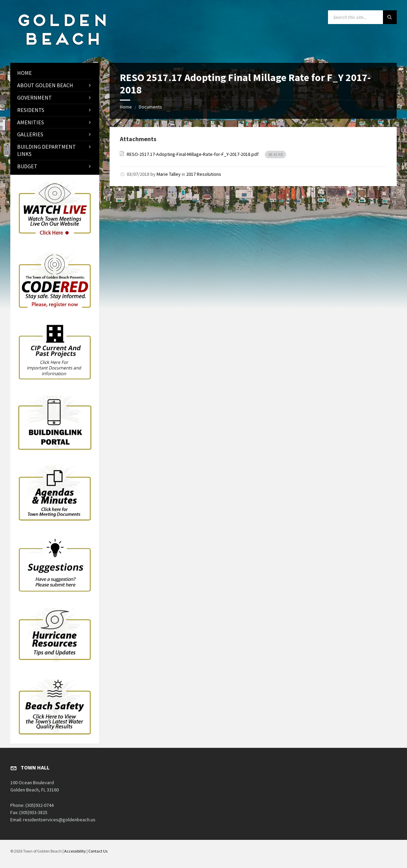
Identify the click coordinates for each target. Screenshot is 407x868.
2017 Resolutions (204, 174)
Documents (150, 107)
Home (126, 107)
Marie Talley (169, 174)
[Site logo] (62, 49)
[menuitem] (55, 73)
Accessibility (75, 851)
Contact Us (98, 851)
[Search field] (362, 17)
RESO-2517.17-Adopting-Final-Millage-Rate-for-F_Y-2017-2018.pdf (193, 154)
